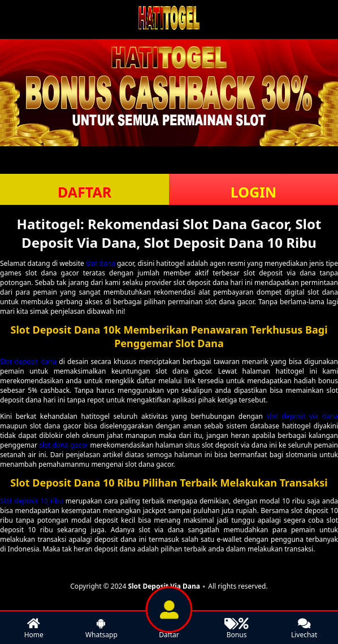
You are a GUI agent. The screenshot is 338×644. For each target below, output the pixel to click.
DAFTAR (84, 192)
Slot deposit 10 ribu (32, 501)
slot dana (101, 263)
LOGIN (253, 192)
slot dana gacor (64, 445)
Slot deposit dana (28, 362)
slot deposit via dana (302, 416)
